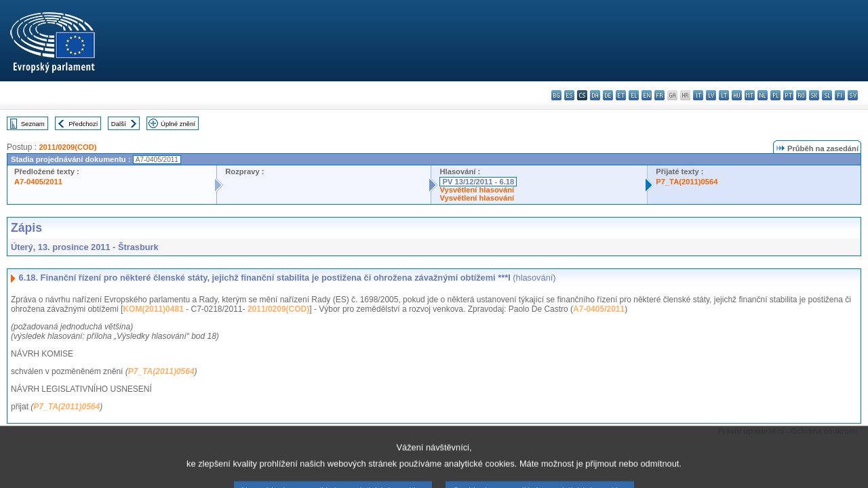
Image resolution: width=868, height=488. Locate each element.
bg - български (556, 95)
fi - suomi (840, 95)
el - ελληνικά (634, 95)
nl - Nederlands (763, 95)
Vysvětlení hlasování (477, 190)
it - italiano (698, 95)
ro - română (801, 95)
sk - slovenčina (814, 95)
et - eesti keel (621, 95)
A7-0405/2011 (38, 182)
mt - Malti (750, 95)
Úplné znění (178, 124)
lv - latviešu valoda (711, 95)
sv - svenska (853, 95)
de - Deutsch (608, 95)
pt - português (788, 95)
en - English (647, 95)
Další (119, 124)
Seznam (33, 124)
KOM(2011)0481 (153, 309)
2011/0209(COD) (67, 147)
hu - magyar (737, 95)
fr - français (659, 95)
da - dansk (595, 95)
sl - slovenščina (827, 95)
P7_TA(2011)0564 (687, 182)
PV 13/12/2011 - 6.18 (478, 182)
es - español (569, 95)
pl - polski (775, 95)
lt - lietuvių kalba (724, 95)
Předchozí (83, 124)
